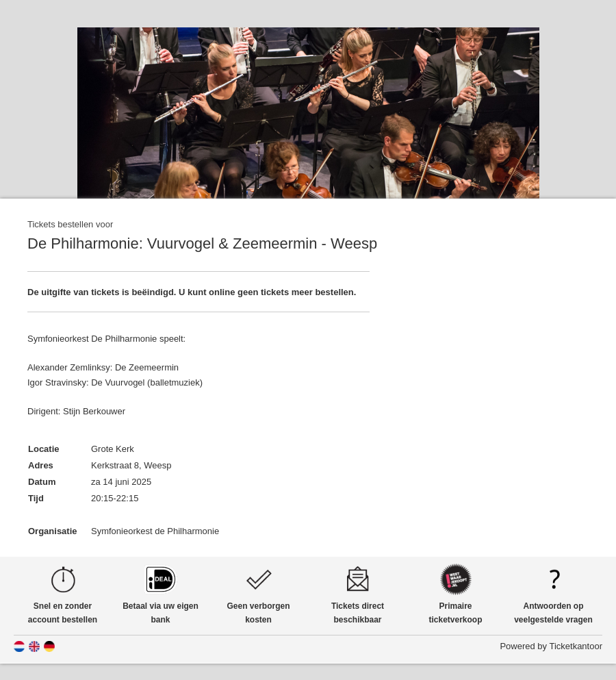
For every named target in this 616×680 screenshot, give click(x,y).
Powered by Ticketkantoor (551, 646)
